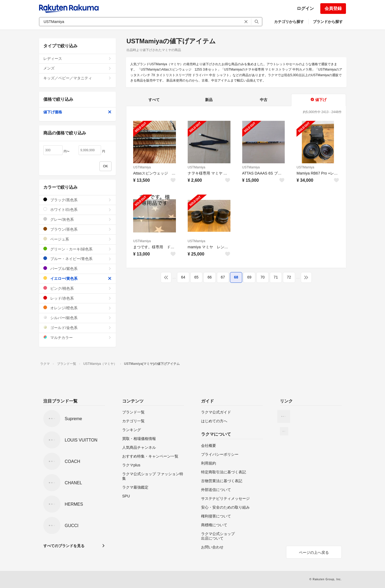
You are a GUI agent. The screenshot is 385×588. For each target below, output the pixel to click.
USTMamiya (142, 167)
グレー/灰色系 (77, 219)
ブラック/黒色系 (77, 200)
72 (289, 277)
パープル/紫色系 (77, 268)
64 (183, 277)
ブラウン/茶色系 (77, 229)
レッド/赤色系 (77, 298)
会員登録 (333, 8)
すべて (154, 100)
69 (249, 277)
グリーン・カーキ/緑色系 (77, 249)
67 (223, 277)
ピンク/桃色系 (77, 288)
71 (276, 277)
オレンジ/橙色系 (77, 308)
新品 (209, 100)
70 (263, 277)
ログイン (305, 8)
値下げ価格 (77, 112)
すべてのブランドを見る (64, 546)
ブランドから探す (328, 22)
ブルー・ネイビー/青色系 (77, 259)
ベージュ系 (77, 239)
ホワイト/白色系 (77, 209)
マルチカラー (77, 337)
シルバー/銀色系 (77, 318)
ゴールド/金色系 (77, 328)
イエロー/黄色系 (77, 278)
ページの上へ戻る (314, 552)
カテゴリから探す (289, 22)
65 (197, 277)
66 (210, 277)
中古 (264, 100)
